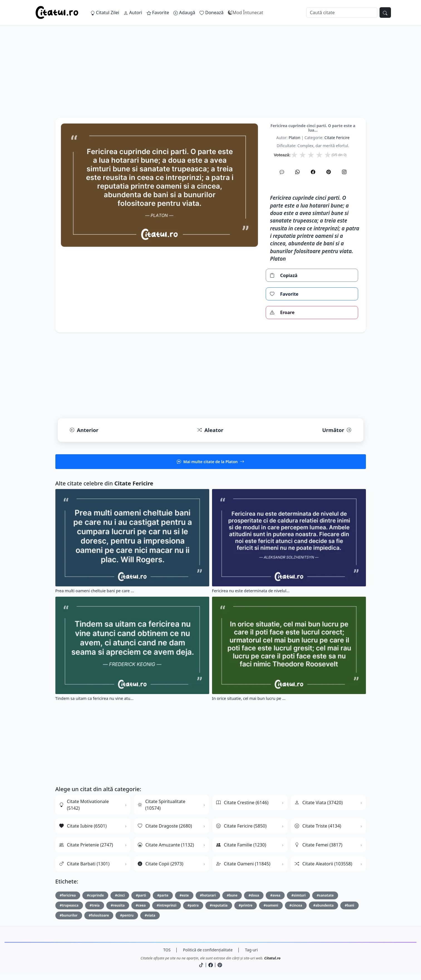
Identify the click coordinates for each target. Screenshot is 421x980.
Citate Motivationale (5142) (84, 805)
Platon (294, 138)
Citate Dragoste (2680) (165, 826)
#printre (246, 905)
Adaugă (184, 13)
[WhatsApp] (297, 172)
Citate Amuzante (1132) (166, 845)
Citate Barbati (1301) (84, 864)
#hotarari (208, 895)
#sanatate (325, 895)
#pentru (127, 915)
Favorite (158, 13)
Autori (133, 13)
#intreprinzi (166, 905)
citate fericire (337, 138)
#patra (193, 905)
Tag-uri (252, 950)
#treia (95, 905)
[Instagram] (344, 172)
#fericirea (68, 895)
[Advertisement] (211, 79)
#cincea (296, 905)
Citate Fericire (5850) (242, 826)
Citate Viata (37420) (319, 803)
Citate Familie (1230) (241, 845)
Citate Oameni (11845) (243, 864)
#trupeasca (69, 905)
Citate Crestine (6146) (242, 803)
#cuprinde (95, 895)
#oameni (271, 905)
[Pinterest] (329, 172)
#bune (232, 895)
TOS (167, 950)
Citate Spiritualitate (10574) (162, 805)
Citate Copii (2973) (161, 864)
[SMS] (282, 172)
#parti (141, 895)
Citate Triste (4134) (318, 826)
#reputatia (219, 905)
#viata (150, 915)
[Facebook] (313, 172)
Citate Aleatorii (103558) (323, 864)
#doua (254, 895)
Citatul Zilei (105, 13)
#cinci (120, 895)
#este (184, 895)
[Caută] (342, 13)
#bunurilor (69, 915)
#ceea (141, 905)
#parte (163, 895)
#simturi (298, 895)
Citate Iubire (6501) (83, 826)
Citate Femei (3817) (319, 845)
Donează (211, 13)
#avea (275, 895)
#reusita (118, 905)
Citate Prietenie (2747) (86, 845)
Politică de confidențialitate (208, 950)
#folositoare (99, 915)
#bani (349, 905)
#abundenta (323, 905)
